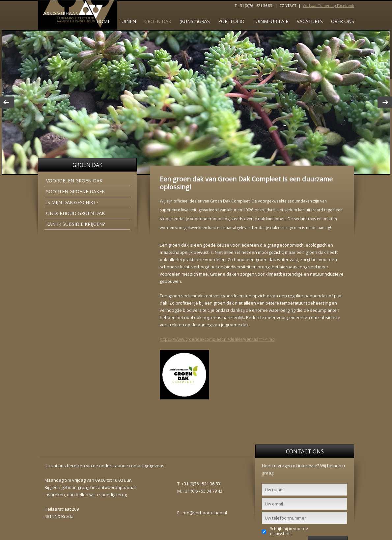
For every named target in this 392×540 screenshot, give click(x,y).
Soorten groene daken (76, 191)
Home (103, 21)
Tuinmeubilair (271, 21)
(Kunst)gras (195, 21)
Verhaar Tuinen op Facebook (328, 5)
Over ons (343, 21)
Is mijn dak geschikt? (72, 202)
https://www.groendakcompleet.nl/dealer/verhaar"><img (217, 339)
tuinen (127, 21)
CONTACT (288, 5)
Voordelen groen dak (74, 181)
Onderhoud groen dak (75, 213)
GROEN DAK (158, 21)
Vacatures (310, 21)
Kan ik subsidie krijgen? (75, 224)
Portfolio (231, 21)
